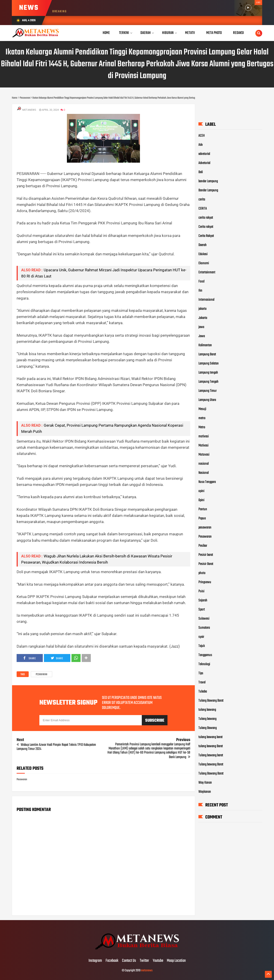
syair (201, 637)
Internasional (206, 300)
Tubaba (203, 692)
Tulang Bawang (208, 728)
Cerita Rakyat (206, 236)
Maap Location (176, 961)
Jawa (202, 336)
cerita (202, 200)
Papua (202, 518)
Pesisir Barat (206, 564)
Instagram (95, 961)
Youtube (158, 961)
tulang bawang (207, 710)
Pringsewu (205, 582)
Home (106, 33)
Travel (202, 682)
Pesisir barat (206, 555)
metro (202, 418)
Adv (201, 145)
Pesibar (203, 546)
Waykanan (205, 792)
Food (201, 282)
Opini (201, 500)
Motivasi (203, 446)
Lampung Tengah (208, 382)
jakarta (202, 309)
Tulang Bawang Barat (211, 701)
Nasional (204, 473)
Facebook (112, 961)
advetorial (204, 154)
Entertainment (207, 272)
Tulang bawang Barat (211, 765)
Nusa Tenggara (207, 482)
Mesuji (202, 409)
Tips (201, 673)
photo (202, 573)
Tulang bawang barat (211, 755)
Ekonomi (204, 263)
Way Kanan (205, 783)
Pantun (203, 509)
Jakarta (203, 318)
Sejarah (203, 600)
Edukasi (203, 254)
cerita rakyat (206, 218)
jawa (201, 327)
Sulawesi (204, 619)
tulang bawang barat (211, 737)
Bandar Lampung (208, 190)
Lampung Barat (207, 354)
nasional (204, 464)
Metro (202, 427)
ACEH (202, 136)
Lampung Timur (208, 391)
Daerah (203, 245)
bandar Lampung (208, 181)
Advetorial (204, 163)
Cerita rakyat (206, 227)
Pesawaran (42, 675)
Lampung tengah (208, 373)
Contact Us (129, 961)
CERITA (203, 209)
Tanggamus (205, 655)
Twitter (144, 961)
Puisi (201, 591)
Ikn (200, 291)
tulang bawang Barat (211, 746)
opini (201, 491)
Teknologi (204, 664)
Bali (201, 172)
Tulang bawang (207, 719)
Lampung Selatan (209, 364)
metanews (147, 971)
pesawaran (205, 528)
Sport (202, 610)
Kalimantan (205, 345)
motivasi (204, 436)
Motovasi (204, 455)
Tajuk (202, 646)
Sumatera (204, 628)
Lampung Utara (207, 400)
